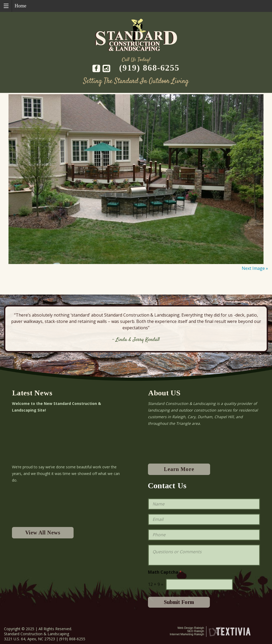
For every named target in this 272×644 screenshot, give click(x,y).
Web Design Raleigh (191, 628)
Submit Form (179, 602)
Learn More (179, 469)
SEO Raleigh (195, 631)
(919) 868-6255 (149, 68)
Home (20, 6)
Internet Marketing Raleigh (187, 634)
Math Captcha (165, 572)
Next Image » (255, 268)
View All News (43, 533)
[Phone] (204, 535)
